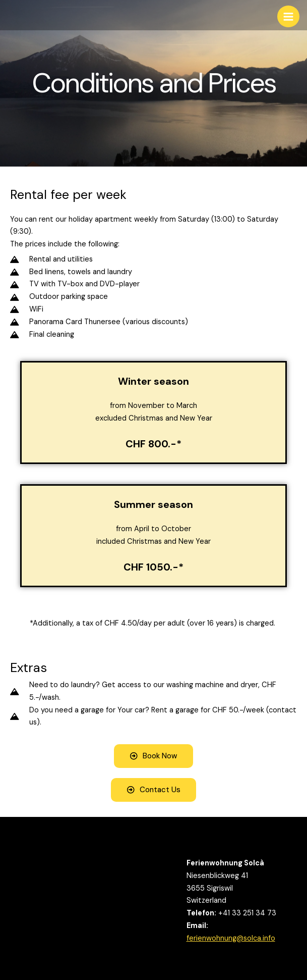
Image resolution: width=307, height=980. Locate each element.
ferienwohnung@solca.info (231, 938)
